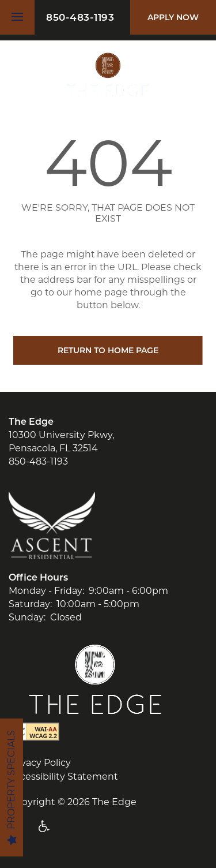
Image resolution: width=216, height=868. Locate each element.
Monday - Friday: (46, 591)
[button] (173, 17)
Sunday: (27, 617)
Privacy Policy (40, 763)
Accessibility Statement (63, 777)
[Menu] (17, 17)
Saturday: (30, 604)
